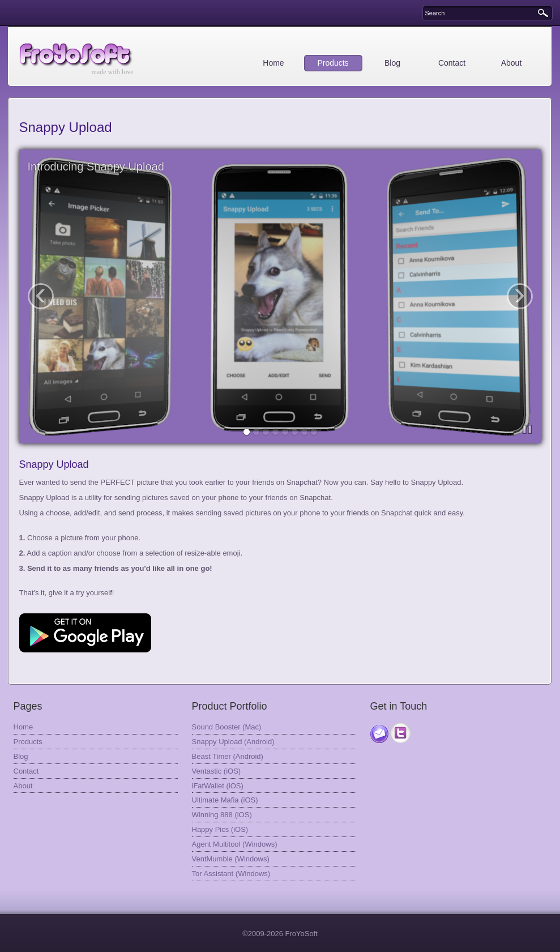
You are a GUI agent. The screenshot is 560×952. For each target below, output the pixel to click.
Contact (452, 63)
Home (273, 63)
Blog (392, 63)
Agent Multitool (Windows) (235, 844)
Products (333, 63)
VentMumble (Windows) (231, 859)
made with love (113, 72)
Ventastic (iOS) (217, 771)
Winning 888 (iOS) (222, 815)
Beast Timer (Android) (228, 756)
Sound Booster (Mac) (227, 727)
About (512, 63)
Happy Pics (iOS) (220, 829)
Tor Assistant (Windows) (231, 874)
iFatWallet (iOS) (218, 786)
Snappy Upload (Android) (233, 742)
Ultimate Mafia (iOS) (225, 800)
